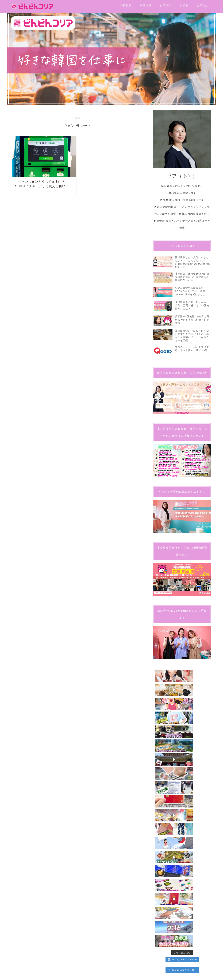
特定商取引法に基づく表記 (45, 800)
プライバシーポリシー (23, 800)
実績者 (184, 5)
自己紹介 (166, 5)
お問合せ (203, 5)
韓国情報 (146, 5)
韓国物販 (126, 5)
